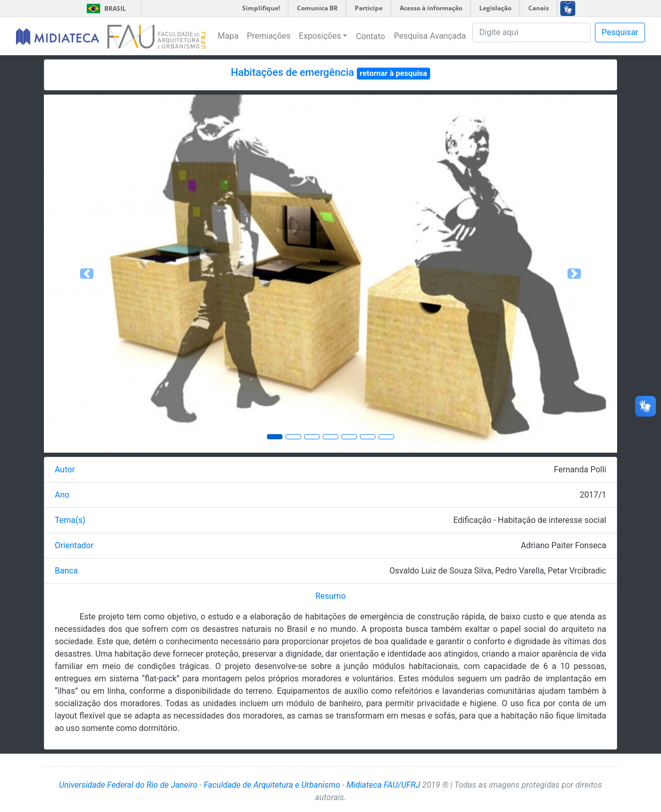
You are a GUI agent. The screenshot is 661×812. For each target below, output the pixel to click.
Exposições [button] (320, 36)
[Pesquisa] (532, 33)
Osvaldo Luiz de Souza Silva (440, 571)
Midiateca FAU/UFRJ (383, 785)
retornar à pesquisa (394, 73)
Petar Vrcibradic (577, 571)
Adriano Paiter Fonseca (563, 545)
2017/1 (593, 495)
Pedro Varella (520, 571)
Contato (371, 36)
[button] (87, 274)
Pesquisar (620, 32)
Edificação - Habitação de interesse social (530, 520)
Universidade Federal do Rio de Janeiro (128, 785)
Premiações (269, 36)
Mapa (228, 36)
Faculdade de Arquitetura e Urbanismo (272, 785)
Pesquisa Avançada (430, 36)
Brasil (105, 9)
